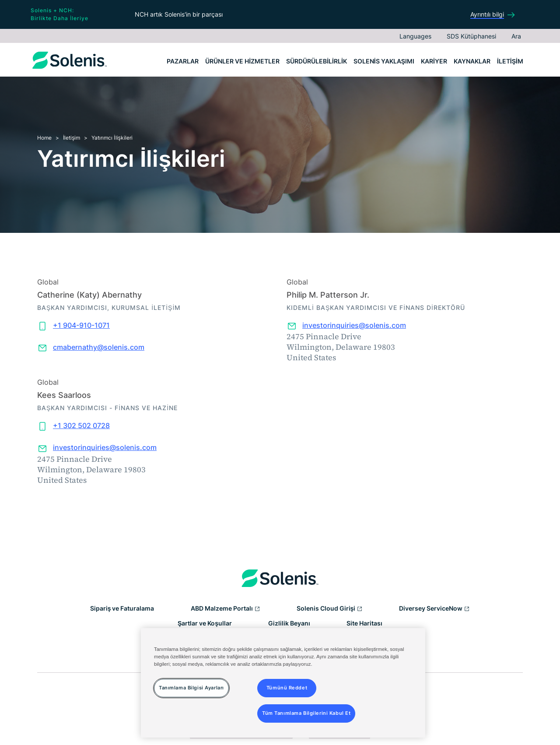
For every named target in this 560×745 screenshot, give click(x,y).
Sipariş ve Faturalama (122, 608)
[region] (283, 683)
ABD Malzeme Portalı (226, 609)
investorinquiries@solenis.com (354, 325)
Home (44, 138)
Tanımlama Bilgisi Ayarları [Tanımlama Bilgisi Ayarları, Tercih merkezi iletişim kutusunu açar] (191, 688)
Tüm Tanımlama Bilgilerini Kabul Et (306, 713)
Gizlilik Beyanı (289, 623)
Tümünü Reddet (287, 688)
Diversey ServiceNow (434, 609)
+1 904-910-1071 (81, 325)
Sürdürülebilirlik (317, 61)
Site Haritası (364, 623)
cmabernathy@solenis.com (99, 347)
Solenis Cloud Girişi (330, 609)
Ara (516, 36)
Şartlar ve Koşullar (205, 623)
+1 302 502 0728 (81, 425)
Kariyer (434, 61)
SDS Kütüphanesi (471, 36)
